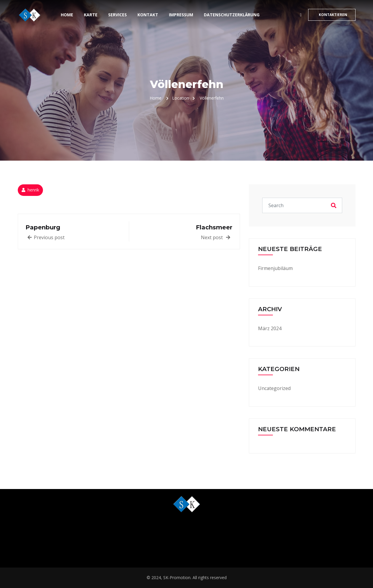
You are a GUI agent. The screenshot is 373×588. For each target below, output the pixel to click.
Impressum (181, 15)
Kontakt (148, 15)
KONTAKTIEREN (333, 15)
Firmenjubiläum (275, 268)
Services (117, 15)
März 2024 (270, 328)
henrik (33, 190)
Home (67, 15)
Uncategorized (274, 388)
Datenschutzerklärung (232, 15)
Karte (91, 15)
